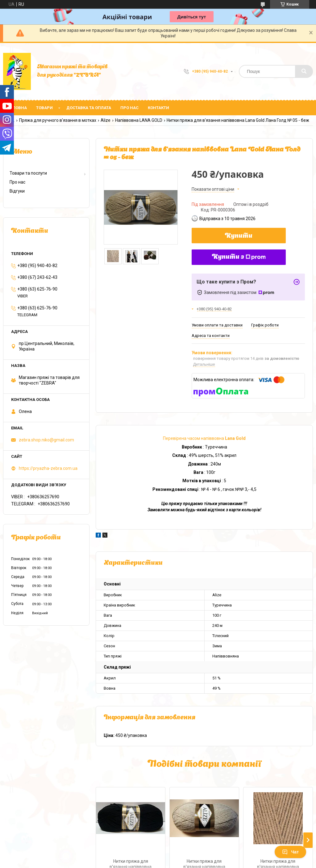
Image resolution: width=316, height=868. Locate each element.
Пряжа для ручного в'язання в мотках (58, 120)
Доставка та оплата (89, 108)
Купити (239, 236)
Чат (290, 852)
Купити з (239, 257)
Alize (106, 120)
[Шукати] (304, 71)
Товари (44, 108)
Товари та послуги (28, 173)
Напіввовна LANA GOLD (139, 120)
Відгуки (17, 191)
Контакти (158, 108)
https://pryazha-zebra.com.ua (48, 468)
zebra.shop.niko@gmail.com (46, 440)
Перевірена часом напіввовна (204, 438)
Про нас (129, 108)
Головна (17, 108)
